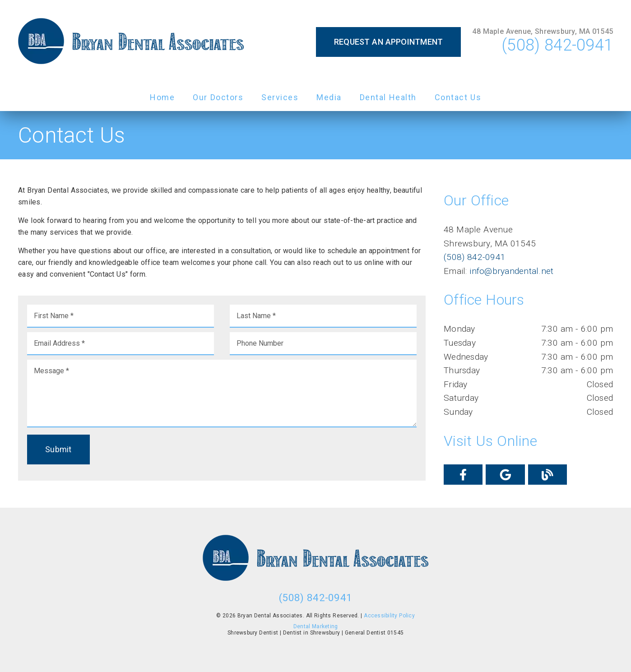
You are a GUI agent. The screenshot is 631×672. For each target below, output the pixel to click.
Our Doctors (218, 97)
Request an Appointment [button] (389, 42)
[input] (121, 316)
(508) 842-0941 (557, 45)
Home (162, 97)
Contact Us (458, 97)
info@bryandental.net (510, 271)
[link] (131, 42)
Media (329, 97)
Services (280, 97)
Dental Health (388, 97)
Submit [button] (58, 449)
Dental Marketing (316, 626)
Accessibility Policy (389, 616)
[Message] (222, 394)
